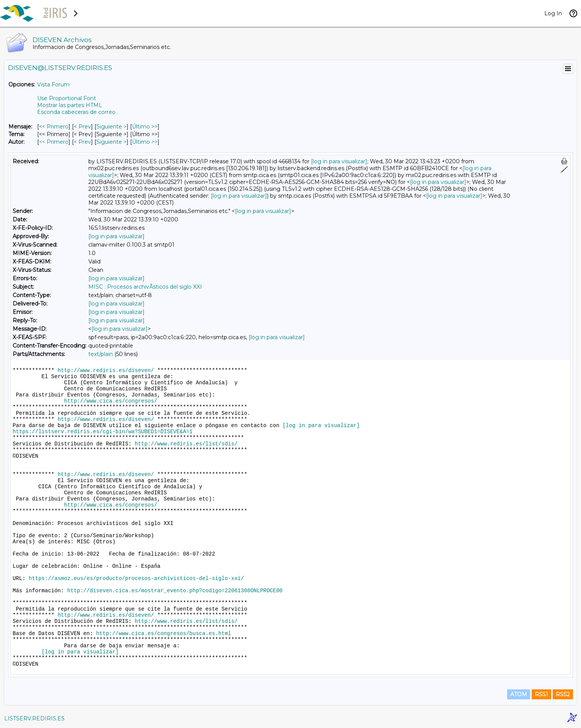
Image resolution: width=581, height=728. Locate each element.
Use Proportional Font (67, 98)
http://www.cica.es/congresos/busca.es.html (164, 634)
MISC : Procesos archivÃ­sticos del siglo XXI (145, 287)
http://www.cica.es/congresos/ (111, 401)
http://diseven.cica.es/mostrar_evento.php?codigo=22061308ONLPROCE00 (175, 591)
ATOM (519, 694)
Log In (553, 13)
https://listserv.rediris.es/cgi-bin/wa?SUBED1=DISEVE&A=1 (103, 432)
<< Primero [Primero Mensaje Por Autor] (54, 142)
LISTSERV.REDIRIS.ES (34, 718)
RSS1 (541, 694)
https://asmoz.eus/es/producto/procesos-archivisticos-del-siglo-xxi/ (136, 578)
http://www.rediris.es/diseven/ (106, 370)
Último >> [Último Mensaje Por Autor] (145, 142)
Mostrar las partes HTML (70, 105)
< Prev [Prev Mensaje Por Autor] (82, 142)
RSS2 (563, 694)
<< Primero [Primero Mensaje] (54, 127)
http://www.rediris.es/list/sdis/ (186, 444)
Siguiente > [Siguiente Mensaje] (111, 127)
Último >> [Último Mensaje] (145, 127)
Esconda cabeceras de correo (76, 112)
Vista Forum (53, 84)
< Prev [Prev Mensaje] (82, 127)
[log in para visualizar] (339, 161)
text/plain (101, 354)
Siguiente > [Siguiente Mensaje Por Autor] (111, 142)
